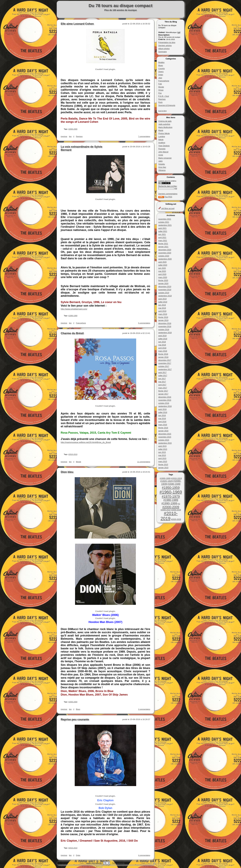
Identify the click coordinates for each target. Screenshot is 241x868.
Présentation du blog (167, 43)
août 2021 (162, 228)
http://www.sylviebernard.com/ (74, 309)
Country (162, 69)
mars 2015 (163, 462)
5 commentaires (144, 323)
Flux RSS (165, 197)
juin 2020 (162, 268)
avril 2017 (162, 385)
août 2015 (162, 446)
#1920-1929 (167, 481)
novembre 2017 (165, 363)
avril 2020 (162, 274)
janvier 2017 (163, 394)
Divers (161, 72)
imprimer (64, 136)
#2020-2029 (176, 519)
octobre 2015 (164, 440)
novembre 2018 (165, 327)
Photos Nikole (164, 133)
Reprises (162, 99)
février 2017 (163, 391)
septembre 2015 (165, 443)
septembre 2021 (165, 225)
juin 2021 (162, 234)
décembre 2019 (165, 287)
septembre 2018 (165, 333)
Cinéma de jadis (165, 121)
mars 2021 (163, 241)
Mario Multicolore (165, 127)
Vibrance (162, 170)
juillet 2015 (163, 449)
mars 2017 (163, 388)
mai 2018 (162, 345)
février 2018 (163, 354)
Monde (161, 87)
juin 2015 (162, 452)
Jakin (160, 161)
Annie (161, 155)
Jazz (160, 78)
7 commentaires (144, 136)
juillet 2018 (163, 339)
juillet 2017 (163, 376)
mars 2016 (163, 425)
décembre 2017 (165, 360)
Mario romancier (165, 158)
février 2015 (163, 465)
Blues (161, 66)
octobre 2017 (164, 366)
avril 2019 (162, 311)
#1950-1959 (171, 488)
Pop (160, 93)
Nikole (161, 140)
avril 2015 (162, 458)
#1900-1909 (165, 478)
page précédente (94, 863)
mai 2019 (162, 308)
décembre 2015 (165, 434)
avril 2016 (162, 422)
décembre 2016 (165, 397)
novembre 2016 (165, 400)
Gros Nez (162, 167)
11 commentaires (144, 462)
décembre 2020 (165, 250)
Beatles (161, 62)
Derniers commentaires (168, 194)
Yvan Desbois (164, 146)
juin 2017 (162, 379)
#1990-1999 (169, 503)
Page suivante (118, 863)
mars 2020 (163, 277)
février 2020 (163, 280)
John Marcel (163, 152)
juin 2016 (162, 416)
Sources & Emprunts (167, 105)
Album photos (164, 49)
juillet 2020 (163, 265)
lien (70, 136)
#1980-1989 (171, 500)
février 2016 (163, 428)
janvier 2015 (163, 468)
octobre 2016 (164, 403)
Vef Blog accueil (166, 209)
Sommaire (163, 52)
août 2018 (162, 336)
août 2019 (162, 299)
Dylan (161, 75)
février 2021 (163, 244)
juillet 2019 (163, 302)
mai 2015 (162, 455)
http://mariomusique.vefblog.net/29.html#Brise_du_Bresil (86, 442)
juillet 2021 (163, 231)
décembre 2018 (165, 323)
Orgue (161, 90)
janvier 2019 (163, 320)
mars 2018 (163, 351)
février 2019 (163, 317)
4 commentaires (144, 855)
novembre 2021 (165, 219)
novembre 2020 (165, 253)
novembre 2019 (165, 290)
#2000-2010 (166, 510)
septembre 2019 (165, 296)
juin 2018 (162, 342)
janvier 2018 (163, 357)
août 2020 (162, 262)
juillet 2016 (163, 412)
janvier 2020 (163, 284)
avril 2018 (162, 348)
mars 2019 (163, 314)
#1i (179, 504)
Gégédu (162, 164)
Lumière (162, 137)
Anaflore (162, 143)
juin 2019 (162, 305)
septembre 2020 (165, 259)
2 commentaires (144, 709)
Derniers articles (165, 46)
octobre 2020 (164, 256)
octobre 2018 (164, 330)
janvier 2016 (163, 431)
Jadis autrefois (164, 124)
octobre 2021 (164, 222)
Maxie (161, 130)
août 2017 (162, 373)
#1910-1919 (176, 478)
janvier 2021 (163, 247)
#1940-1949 (174, 484)
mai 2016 (162, 419)
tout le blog (162, 111)
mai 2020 (162, 271)
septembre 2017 (165, 369)
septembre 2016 (165, 406)
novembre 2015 (165, 437)
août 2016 (162, 409)
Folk (160, 84)
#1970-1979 (171, 496)
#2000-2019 (176, 510)
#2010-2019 (169, 516)
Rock (160, 102)
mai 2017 (162, 382)
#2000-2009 (171, 507)
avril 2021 (162, 238)
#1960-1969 (171, 492)
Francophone (164, 81)
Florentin (162, 149)
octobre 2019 (164, 293)
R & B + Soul (164, 96)
